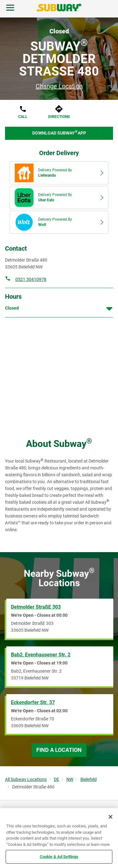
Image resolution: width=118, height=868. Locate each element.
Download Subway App (59, 132)
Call (23, 117)
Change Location (59, 86)
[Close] (110, 817)
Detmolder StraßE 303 (36, 607)
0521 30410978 (31, 279)
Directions (59, 117)
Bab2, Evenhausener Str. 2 (41, 655)
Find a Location (59, 750)
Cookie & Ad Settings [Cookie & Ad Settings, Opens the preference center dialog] (59, 857)
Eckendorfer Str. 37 (33, 702)
